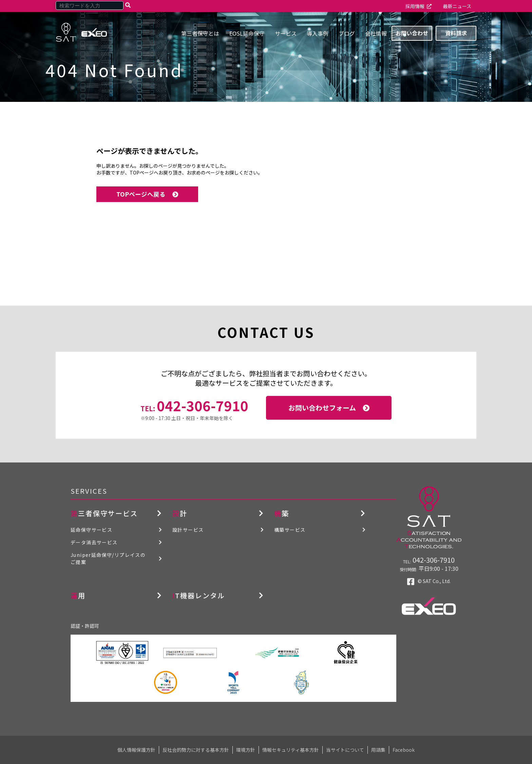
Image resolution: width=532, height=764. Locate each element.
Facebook (404, 750)
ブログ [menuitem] (347, 33)
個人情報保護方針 (136, 750)
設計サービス (188, 530)
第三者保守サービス (104, 513)
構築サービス (290, 530)
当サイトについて (345, 750)
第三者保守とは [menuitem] (200, 33)
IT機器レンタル (199, 595)
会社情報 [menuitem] (376, 33)
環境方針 (246, 750)
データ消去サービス (94, 542)
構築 (282, 513)
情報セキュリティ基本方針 (291, 750)
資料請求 (456, 33)
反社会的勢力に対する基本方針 (196, 750)
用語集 (378, 750)
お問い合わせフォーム (322, 408)
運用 (78, 595)
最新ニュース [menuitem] (457, 6)
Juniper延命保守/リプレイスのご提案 (108, 558)
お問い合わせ (412, 33)
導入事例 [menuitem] (318, 33)
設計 (180, 513)
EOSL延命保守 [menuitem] (247, 33)
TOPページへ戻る (141, 194)
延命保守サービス (91, 530)
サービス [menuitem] (286, 33)
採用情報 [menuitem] (415, 6)
